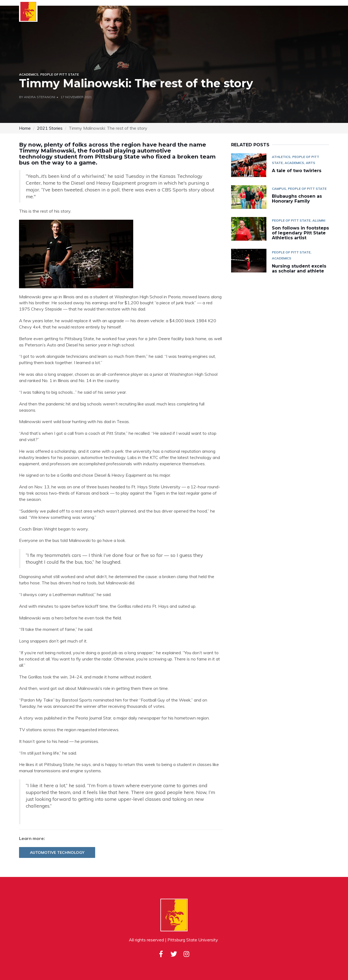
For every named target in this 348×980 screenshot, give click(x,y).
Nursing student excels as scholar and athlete (299, 269)
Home (25, 128)
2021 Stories (50, 128)
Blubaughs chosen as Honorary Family (297, 199)
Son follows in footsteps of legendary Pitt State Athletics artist (300, 233)
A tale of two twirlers (297, 171)
